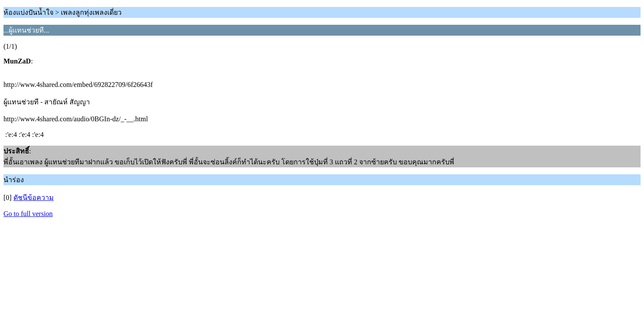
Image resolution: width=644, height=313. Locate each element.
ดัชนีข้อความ (34, 198)
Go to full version (28, 214)
